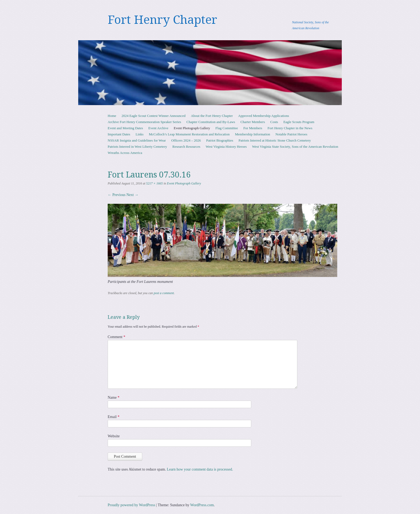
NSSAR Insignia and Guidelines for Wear (137, 140)
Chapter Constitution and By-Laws (211, 122)
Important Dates (119, 134)
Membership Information (252, 134)
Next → (132, 195)
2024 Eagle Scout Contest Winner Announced (154, 116)
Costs (274, 122)
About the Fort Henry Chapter (212, 116)
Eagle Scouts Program (299, 122)
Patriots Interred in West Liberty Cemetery (137, 147)
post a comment (164, 293)
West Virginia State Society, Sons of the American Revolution (295, 147)
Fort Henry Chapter (162, 20)
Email (114, 417)
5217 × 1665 (155, 183)
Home (112, 116)
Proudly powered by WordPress (131, 505)
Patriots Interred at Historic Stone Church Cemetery (275, 140)
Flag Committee (227, 128)
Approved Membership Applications (264, 116)
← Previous (117, 195)
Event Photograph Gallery (192, 128)
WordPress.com (202, 505)
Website (114, 436)
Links (140, 134)
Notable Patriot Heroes (291, 134)
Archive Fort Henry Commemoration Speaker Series (144, 122)
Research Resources (186, 147)
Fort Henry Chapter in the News (290, 128)
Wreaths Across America (125, 153)
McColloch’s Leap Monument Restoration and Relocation (189, 134)
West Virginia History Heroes (226, 147)
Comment (117, 337)
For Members (253, 128)
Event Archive (158, 128)
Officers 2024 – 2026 (186, 140)
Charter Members (253, 122)
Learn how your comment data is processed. (200, 469)
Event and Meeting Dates (125, 128)
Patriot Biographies (220, 140)
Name (114, 397)
